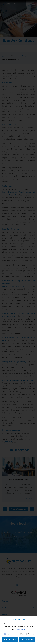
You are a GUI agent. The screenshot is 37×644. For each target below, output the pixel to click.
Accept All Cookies (10, 639)
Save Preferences (27, 639)
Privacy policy (20, 630)
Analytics (21, 634)
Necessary (10, 634)
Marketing (31, 634)
